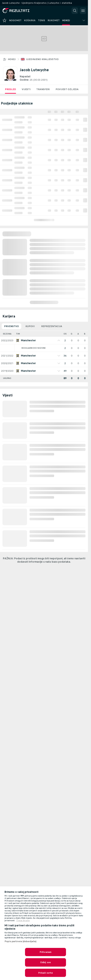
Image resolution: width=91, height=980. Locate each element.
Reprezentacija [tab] (52, 326)
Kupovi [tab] (30, 326)
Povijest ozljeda (67, 89)
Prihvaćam (45, 952)
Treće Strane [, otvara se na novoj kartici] (23, 921)
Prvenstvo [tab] (11, 326)
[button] (75, 11)
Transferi (43, 89)
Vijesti (26, 89)
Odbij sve (45, 962)
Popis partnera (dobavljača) (20, 941)
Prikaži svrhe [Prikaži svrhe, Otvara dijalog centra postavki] (45, 973)
